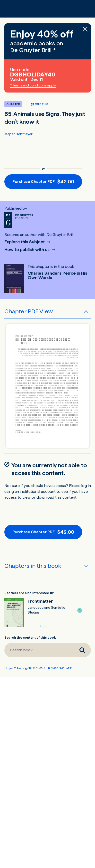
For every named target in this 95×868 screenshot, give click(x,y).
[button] (80, 610)
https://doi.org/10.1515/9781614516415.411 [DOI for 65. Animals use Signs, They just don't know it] (38, 668)
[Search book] (39, 650)
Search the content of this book (30, 637)
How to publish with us (27, 250)
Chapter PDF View (29, 311)
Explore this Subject (25, 242)
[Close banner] (85, 29)
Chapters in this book (33, 566)
